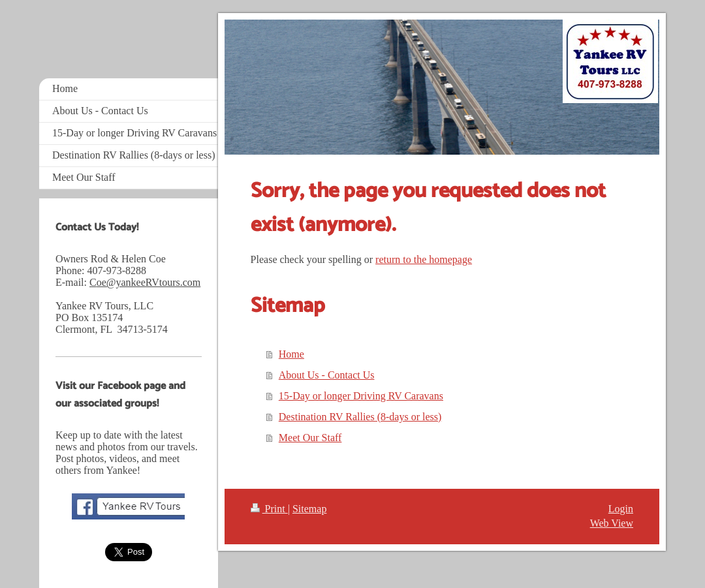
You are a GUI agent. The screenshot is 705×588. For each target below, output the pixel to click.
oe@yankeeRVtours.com (149, 282)
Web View (612, 523)
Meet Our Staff (310, 438)
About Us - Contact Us (327, 375)
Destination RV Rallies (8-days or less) (360, 417)
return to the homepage (424, 259)
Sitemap (309, 509)
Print (269, 509)
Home (291, 354)
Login (621, 509)
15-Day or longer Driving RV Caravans (361, 396)
